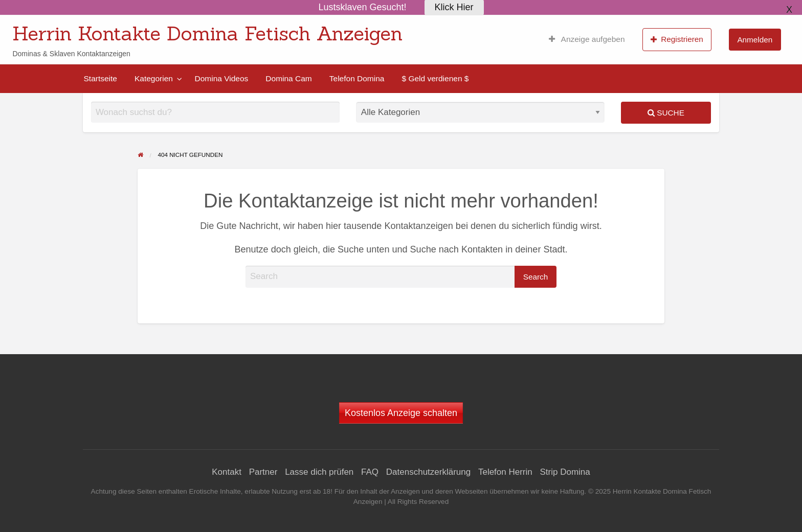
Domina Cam (288, 78)
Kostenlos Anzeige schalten (401, 413)
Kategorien (154, 78)
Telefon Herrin (505, 472)
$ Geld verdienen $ (435, 78)
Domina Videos (221, 78)
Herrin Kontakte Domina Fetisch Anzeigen (207, 33)
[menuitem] (587, 39)
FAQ (370, 472)
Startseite (101, 78)
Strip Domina (565, 472)
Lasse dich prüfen (319, 472)
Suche (666, 113)
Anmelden (755, 40)
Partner (263, 472)
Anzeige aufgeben (587, 39)
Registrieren (677, 39)
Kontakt (227, 472)
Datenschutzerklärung (428, 472)
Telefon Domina (357, 78)
